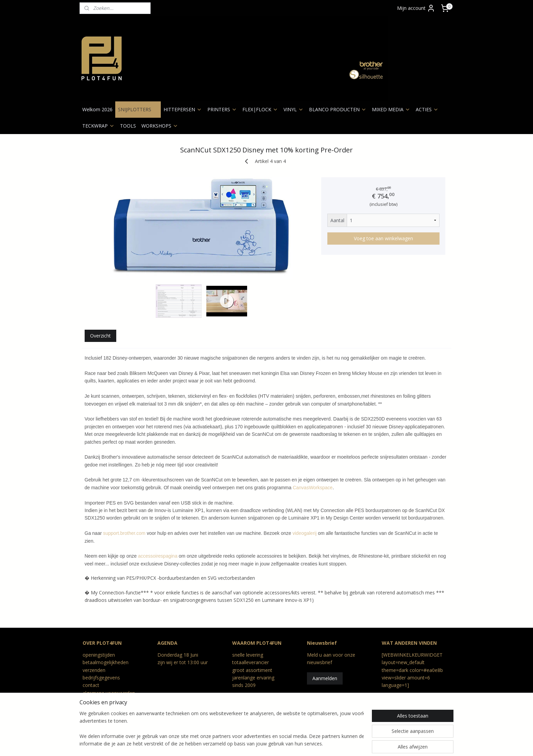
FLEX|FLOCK (260, 109)
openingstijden (99, 655)
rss (229, 744)
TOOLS (128, 126)
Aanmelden (325, 678)
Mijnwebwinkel (357, 744)
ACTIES (427, 109)
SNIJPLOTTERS (138, 109)
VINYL (294, 109)
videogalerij (305, 533)
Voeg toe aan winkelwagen (383, 238)
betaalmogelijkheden (106, 662)
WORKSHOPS (160, 126)
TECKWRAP (98, 126)
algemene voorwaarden (109, 693)
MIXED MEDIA (391, 109)
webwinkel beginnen (298, 744)
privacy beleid (97, 700)
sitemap (215, 744)
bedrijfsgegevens (101, 678)
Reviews (92, 716)
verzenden (94, 670)
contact (91, 685)
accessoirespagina (158, 556)
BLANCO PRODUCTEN (338, 109)
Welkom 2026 (97, 109)
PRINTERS (222, 109)
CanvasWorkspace (313, 488)
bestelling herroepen (255, 744)
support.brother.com (124, 533)
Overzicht (100, 336)
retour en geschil (101, 708)
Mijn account (416, 8)
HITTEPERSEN (183, 109)
